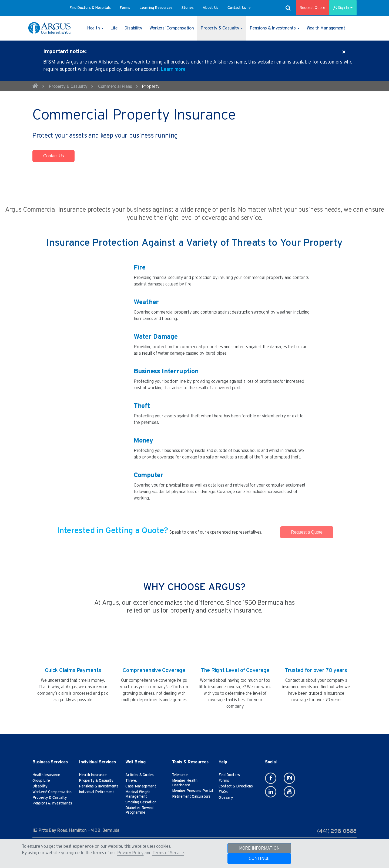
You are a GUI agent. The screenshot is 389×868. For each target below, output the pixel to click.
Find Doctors (229, 775)
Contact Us (53, 156)
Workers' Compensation (52, 792)
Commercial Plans (115, 87)
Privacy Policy (130, 853)
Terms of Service (168, 853)
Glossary (226, 798)
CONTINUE (259, 859)
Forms (224, 781)
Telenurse (180, 775)
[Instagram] (289, 778)
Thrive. (131, 781)
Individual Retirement (96, 792)
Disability (40, 786)
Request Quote (313, 8)
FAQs (223, 792)
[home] (35, 87)
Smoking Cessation (141, 802)
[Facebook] (271, 778)
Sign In (343, 8)
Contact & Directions (236, 786)
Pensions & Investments (52, 803)
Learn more (173, 69)
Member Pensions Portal (192, 791)
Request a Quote (307, 532)
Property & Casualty (68, 87)
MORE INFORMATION (259, 848)
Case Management (141, 786)
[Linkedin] (271, 792)
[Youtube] (289, 792)
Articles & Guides (139, 775)
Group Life (41, 781)
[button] (90, 8)
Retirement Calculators (191, 797)
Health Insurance (46, 775)
